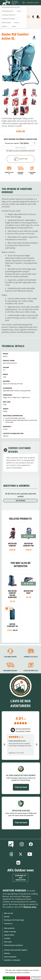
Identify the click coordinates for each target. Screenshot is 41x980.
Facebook (31, 844)
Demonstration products (13, 945)
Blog (11, 844)
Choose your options (12, 143)
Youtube (30, 854)
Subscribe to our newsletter (20, 878)
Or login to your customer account (20, 150)
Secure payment (10, 957)
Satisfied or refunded (12, 960)
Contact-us (8, 923)
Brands (7, 917)
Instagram (22, 844)
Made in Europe (10, 932)
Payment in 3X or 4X (31, 657)
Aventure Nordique (14, 891)
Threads (11, 854)
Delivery (7, 953)
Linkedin (18, 863)
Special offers (9, 935)
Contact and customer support (16, 950)
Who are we (9, 913)
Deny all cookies (23, 978)
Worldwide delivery (20, 173)
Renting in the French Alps (14, 920)
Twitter (21, 854)
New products (9, 928)
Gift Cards (8, 942)
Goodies (7, 938)
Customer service (10, 657)
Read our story (30, 907)
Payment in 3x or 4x (9, 173)
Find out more (21, 787)
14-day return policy (32, 173)
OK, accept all (9, 978)
